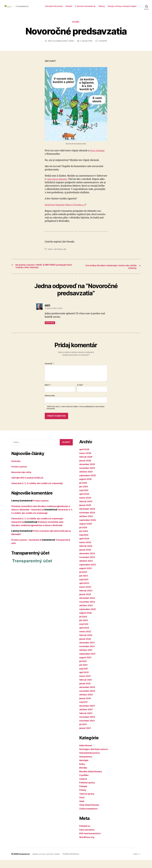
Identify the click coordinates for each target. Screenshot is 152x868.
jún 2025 (84, 494)
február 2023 (86, 598)
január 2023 (86, 602)
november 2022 (88, 610)
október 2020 (87, 703)
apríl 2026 (85, 457)
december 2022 (88, 606)
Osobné (76, 25)
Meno (48, 393)
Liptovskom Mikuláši (58, 187)
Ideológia (84, 768)
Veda (82, 809)
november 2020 (88, 699)
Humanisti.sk (25, 862)
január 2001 (86, 736)
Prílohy (83, 798)
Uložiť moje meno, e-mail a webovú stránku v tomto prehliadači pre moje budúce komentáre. (76, 415)
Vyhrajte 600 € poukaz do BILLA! (29, 486)
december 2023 (88, 561)
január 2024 (86, 558)
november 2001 (88, 728)
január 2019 (86, 706)
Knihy (82, 772)
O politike (84, 783)
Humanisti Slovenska (54, 8)
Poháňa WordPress (74, 862)
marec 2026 (86, 461)
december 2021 (88, 651)
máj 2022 (84, 632)
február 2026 (86, 465)
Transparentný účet (22, 554)
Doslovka (16, 469)
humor (50, 257)
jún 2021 (84, 673)
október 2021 (86, 658)
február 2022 (86, 643)
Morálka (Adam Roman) (92, 779)
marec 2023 (86, 595)
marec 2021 (86, 684)
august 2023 (86, 576)
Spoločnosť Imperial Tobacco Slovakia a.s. (67, 213)
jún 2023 (84, 584)
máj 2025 (84, 498)
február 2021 (86, 688)
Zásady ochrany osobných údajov (122, 8)
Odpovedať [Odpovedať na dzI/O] (50, 331)
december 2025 (88, 472)
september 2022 (88, 617)
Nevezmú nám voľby (22, 480)
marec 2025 (86, 506)
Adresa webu (50, 404)
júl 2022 (84, 624)
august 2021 (86, 665)
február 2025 (86, 509)
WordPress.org (87, 845)
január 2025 (86, 513)
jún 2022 (84, 628)
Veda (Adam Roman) (90, 813)
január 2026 (86, 468)
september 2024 (88, 528)
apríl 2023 (85, 591)
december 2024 (88, 517)
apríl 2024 (85, 546)
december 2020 (88, 695)
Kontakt (69, 8)
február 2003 (86, 721)
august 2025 (86, 487)
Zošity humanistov (89, 816)
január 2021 (86, 691)
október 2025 (87, 480)
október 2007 (87, 717)
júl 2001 (84, 732)
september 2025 (88, 483)
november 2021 (88, 654)
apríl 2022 (85, 636)
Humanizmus (86, 764)
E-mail (80, 393)
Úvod (82, 805)
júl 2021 (84, 669)
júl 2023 (84, 580)
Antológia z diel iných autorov (95, 757)
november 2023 (88, 565)
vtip (65, 257)
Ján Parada (58, 257)
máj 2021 (84, 676)
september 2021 (88, 662)
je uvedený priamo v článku (71, 44)
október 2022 (87, 613)
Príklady (84, 794)
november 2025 (88, 476)
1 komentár (78, 49)
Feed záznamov (88, 838)
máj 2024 (84, 543)
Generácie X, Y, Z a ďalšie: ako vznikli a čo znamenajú (40, 491)
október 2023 (87, 569)
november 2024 (88, 520)
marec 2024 (86, 550)
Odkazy (102, 8)
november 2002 (88, 725)
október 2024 (87, 524)
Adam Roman (86, 753)
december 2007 (88, 714)
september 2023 (88, 572)
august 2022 (86, 621)
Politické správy (88, 791)
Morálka (84, 776)
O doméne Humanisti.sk (85, 8)
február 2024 (86, 554)
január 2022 (86, 647)
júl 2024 (84, 535)
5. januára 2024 (94, 44)
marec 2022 (86, 639)
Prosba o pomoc (20, 475)
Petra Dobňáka (98, 158)
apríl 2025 (85, 502)
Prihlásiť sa (85, 834)
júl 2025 (84, 491)
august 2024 (86, 532)
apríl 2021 (85, 680)
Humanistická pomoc (90, 761)
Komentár (49, 372)
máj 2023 (84, 587)
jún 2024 (84, 539)
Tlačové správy (88, 802)
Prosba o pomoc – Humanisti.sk (28, 551)
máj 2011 (84, 710)
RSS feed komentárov (91, 841)
